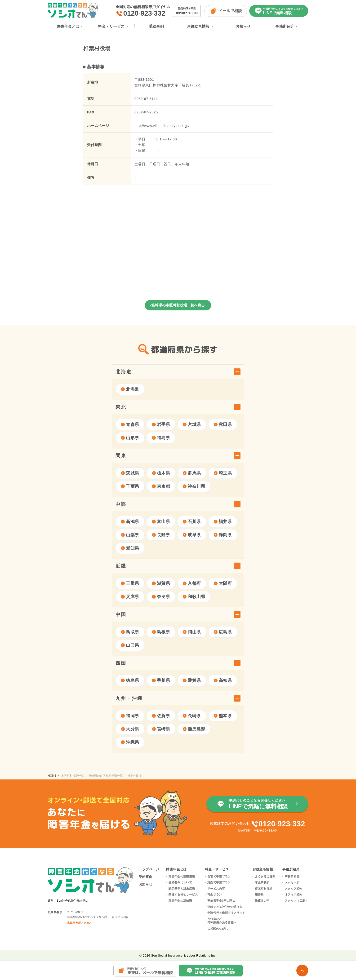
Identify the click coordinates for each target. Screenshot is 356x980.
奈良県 (161, 597)
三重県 (130, 583)
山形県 (130, 438)
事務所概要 (292, 877)
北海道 (130, 389)
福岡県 (130, 716)
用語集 (259, 895)
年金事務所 (262, 882)
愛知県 (130, 548)
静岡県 (223, 535)
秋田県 (223, 425)
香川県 (161, 680)
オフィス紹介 (294, 895)
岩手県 (161, 425)
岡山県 (192, 632)
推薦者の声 (262, 901)
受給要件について (180, 882)
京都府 (192, 583)
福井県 (223, 522)
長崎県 (192, 716)
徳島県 (130, 680)
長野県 (161, 535)
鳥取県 (130, 632)
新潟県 (130, 522)
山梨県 (130, 535)
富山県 (161, 522)
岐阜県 (192, 535)
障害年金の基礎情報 (182, 877)
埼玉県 (223, 473)
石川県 (192, 522)
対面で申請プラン (219, 882)
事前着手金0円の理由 (221, 901)
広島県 (223, 632)
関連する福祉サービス (183, 895)
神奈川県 (194, 486)
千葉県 (130, 486)
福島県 (161, 438)
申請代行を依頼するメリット (226, 913)
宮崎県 (161, 729)
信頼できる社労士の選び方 (225, 907)
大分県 (130, 729)
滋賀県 (161, 583)
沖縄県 (130, 742)
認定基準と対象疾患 (182, 889)
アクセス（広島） (296, 901)
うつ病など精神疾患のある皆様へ (222, 921)
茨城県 (130, 473)
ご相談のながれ (218, 929)
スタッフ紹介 (294, 889)
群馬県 (192, 473)
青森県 (130, 425)
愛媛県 (192, 680)
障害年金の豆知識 (180, 901)
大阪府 (223, 583)
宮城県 (192, 425)
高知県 (223, 680)
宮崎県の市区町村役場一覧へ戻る (178, 305)
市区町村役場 (264, 889)
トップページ (149, 869)
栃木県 (161, 473)
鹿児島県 (194, 729)
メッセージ (292, 882)
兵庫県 (130, 597)
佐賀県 (161, 716)
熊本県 (223, 716)
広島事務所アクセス (79, 923)
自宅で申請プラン (219, 877)
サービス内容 (216, 889)
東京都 (161, 486)
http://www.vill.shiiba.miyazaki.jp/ (162, 126)
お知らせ (146, 884)
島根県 (161, 632)
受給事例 (146, 877)
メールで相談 (226, 11)
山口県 (130, 645)
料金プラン (215, 895)
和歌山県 (194, 597)
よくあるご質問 (265, 877)
